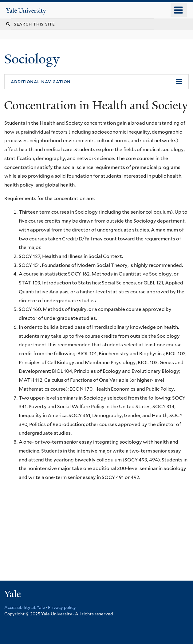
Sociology (33, 59)
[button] (96, 82)
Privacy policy (62, 607)
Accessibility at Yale (25, 607)
